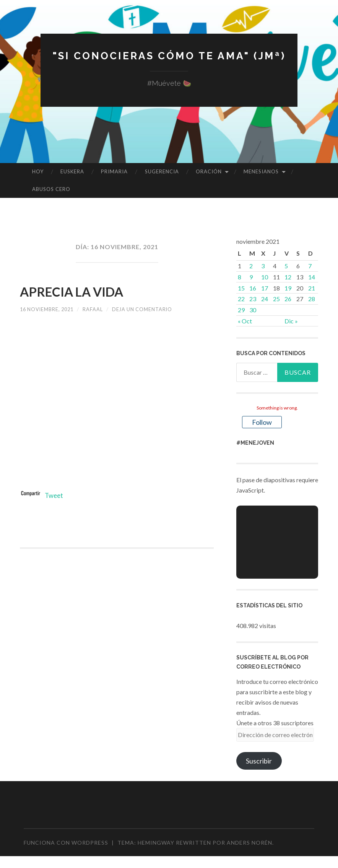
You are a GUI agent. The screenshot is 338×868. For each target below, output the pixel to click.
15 (241, 288)
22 (241, 299)
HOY (38, 171)
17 (265, 288)
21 (312, 288)
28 (312, 299)
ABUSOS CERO (51, 189)
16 (253, 288)
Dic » (291, 321)
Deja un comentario (154, 309)
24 (265, 299)
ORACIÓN (209, 171)
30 (253, 310)
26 (288, 299)
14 (312, 277)
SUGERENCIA (162, 171)
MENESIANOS (261, 171)
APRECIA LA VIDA (91, 290)
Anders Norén (249, 843)
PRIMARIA (114, 171)
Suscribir (259, 761)
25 (276, 299)
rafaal (101, 309)
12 (288, 277)
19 (288, 288)
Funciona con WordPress (66, 843)
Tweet (55, 495)
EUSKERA (72, 171)
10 (265, 277)
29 (241, 310)
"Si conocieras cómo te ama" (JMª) (169, 55)
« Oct (245, 321)
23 (253, 299)
